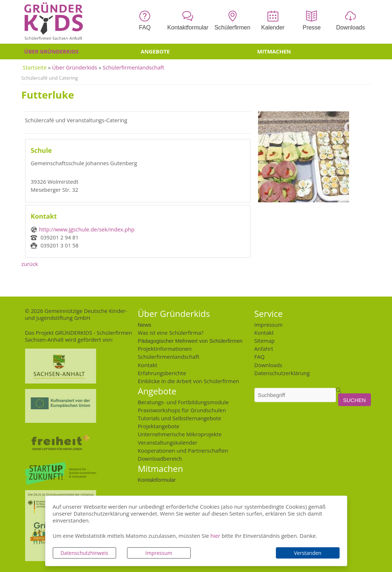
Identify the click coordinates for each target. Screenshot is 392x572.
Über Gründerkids (52, 51)
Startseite (35, 67)
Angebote (155, 51)
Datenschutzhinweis (84, 553)
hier (215, 536)
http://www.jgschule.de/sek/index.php (87, 229)
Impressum (159, 553)
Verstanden (308, 553)
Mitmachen (274, 51)
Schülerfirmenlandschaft (133, 67)
